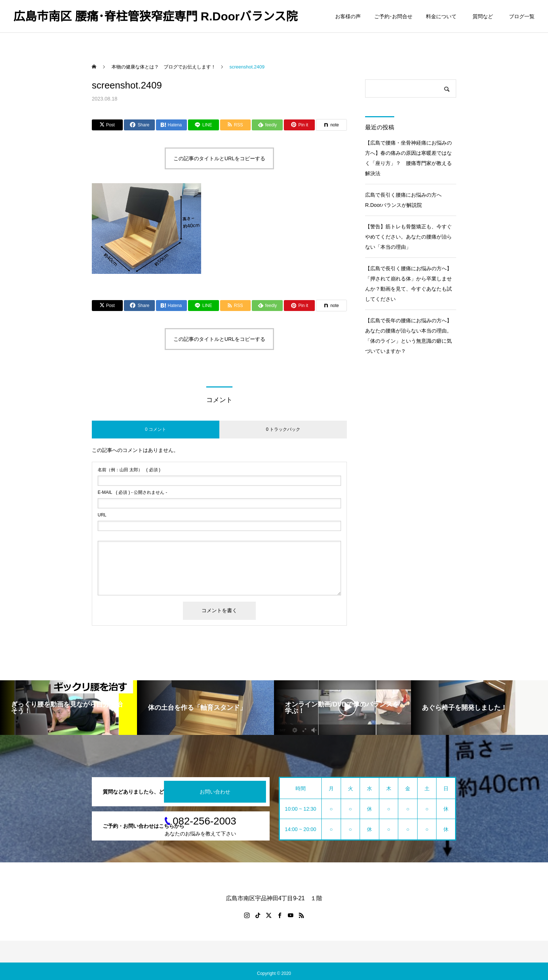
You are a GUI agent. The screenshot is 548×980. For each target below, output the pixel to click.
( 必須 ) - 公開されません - (132, 492)
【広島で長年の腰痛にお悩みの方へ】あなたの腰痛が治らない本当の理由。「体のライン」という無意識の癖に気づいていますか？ (408, 336)
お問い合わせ (215, 792)
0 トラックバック (283, 429)
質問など (484, 16)
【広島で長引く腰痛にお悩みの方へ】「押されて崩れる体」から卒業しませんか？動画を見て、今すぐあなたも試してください (408, 284)
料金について (441, 16)
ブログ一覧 (522, 16)
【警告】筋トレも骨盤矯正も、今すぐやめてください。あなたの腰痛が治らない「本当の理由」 (408, 237)
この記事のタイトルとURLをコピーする (219, 158)
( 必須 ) (129, 470)
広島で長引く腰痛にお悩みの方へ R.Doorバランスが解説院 (406, 200)
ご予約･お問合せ (393, 16)
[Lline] (203, 125)
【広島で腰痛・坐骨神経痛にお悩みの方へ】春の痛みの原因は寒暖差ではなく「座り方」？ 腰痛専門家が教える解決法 (408, 158)
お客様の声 (348, 16)
